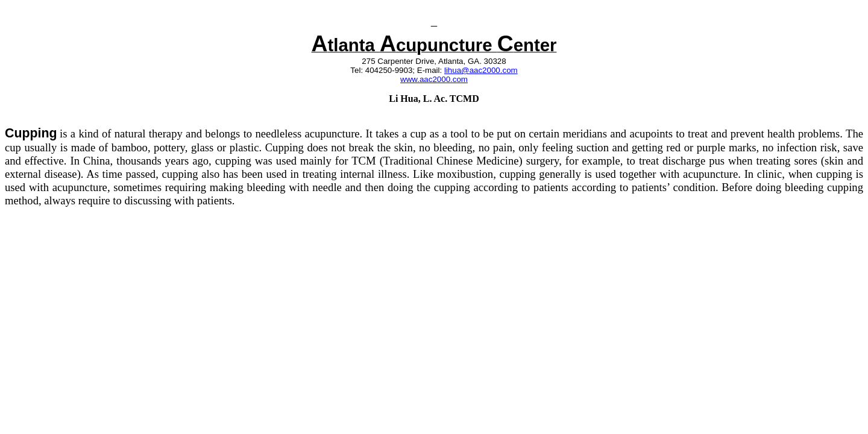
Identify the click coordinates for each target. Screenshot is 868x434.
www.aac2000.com (434, 79)
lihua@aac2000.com (481, 70)
